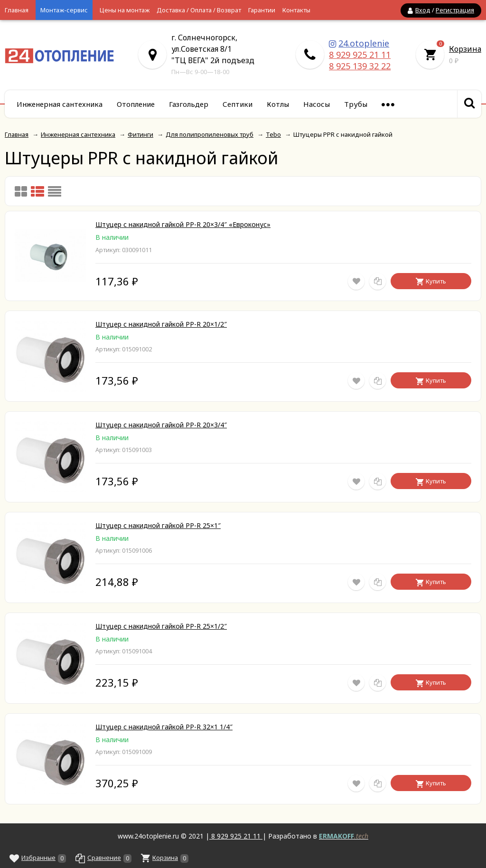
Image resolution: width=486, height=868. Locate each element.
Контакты (296, 10)
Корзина (465, 49)
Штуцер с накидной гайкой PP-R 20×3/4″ (161, 425)
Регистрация (455, 10)
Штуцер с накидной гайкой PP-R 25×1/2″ (161, 626)
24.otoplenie (364, 43)
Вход (423, 10)
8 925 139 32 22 (360, 66)
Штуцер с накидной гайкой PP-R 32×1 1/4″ (164, 727)
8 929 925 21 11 (360, 55)
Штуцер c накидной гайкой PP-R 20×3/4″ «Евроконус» (183, 224)
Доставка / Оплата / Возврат (199, 10)
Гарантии (262, 10)
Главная (17, 10)
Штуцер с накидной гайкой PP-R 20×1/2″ (161, 324)
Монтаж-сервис (64, 10)
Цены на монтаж (125, 10)
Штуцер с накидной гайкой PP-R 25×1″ (158, 525)
